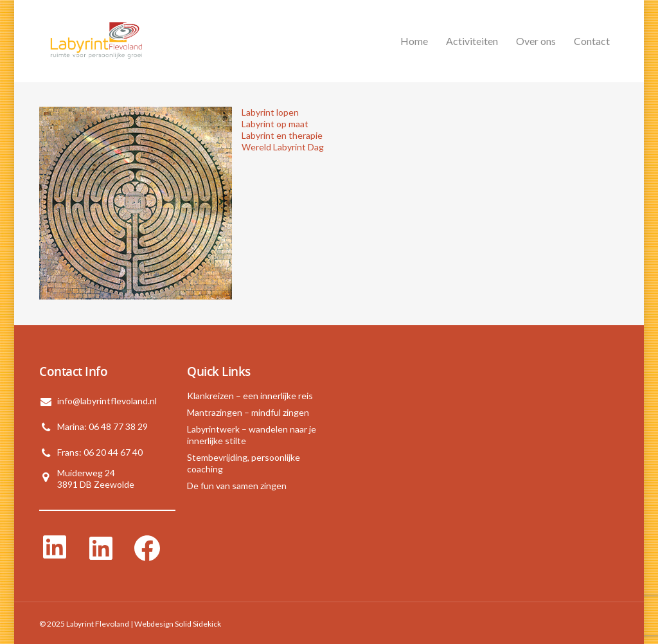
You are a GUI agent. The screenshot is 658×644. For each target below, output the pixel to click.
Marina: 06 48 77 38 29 (102, 426)
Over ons (536, 41)
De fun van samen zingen (237, 486)
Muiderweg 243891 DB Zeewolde (96, 479)
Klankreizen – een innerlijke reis (250, 396)
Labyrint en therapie (282, 135)
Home (414, 41)
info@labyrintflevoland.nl (107, 401)
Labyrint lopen (270, 112)
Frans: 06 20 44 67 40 (100, 452)
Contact (592, 41)
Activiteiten (472, 41)
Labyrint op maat (275, 124)
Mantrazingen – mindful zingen (248, 412)
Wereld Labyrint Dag (283, 147)
